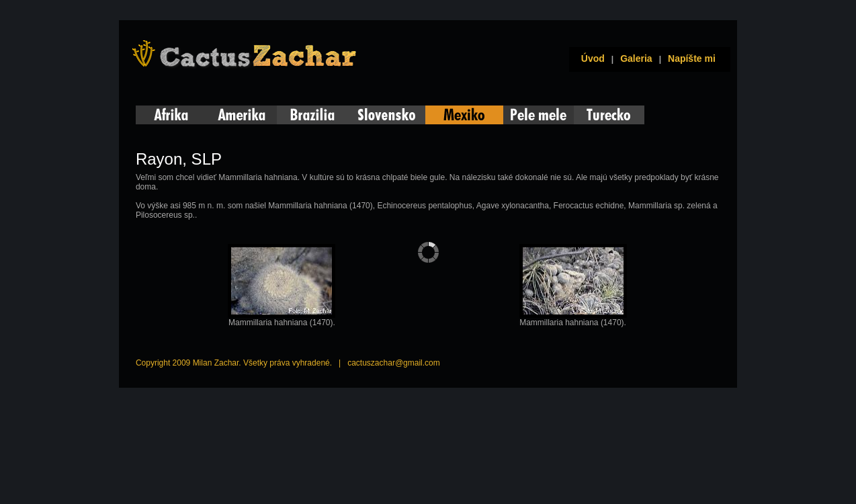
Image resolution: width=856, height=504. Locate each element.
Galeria (636, 58)
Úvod (590, 58)
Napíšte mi (692, 58)
